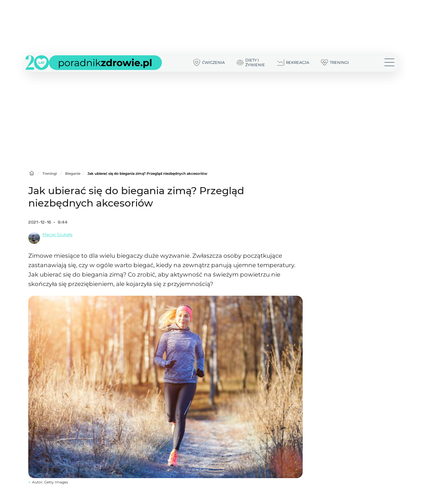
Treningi (50, 173)
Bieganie (73, 173)
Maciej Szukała (57, 234)
